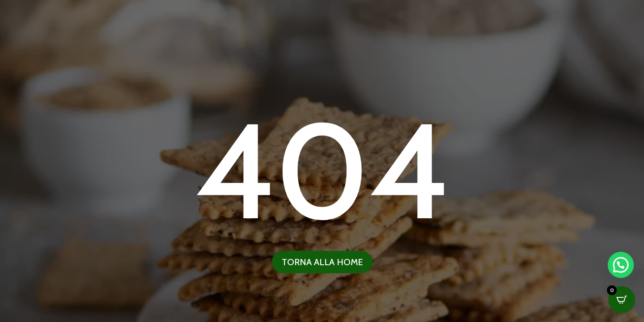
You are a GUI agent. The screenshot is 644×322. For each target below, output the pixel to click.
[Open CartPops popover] (622, 300)
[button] (622, 304)
